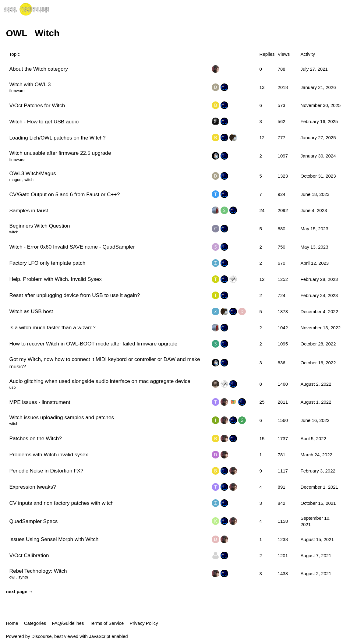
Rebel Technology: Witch (38, 571)
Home (12, 623)
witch (29, 180)
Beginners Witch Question (40, 226)
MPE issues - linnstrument (40, 402)
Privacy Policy (144, 623)
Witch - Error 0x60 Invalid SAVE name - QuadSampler (72, 247)
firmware (17, 91)
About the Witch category (39, 69)
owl (12, 577)
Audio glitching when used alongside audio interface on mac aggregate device (100, 381)
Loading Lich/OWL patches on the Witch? (58, 138)
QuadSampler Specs (34, 521)
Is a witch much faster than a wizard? (53, 327)
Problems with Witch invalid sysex (49, 455)
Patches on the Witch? (36, 438)
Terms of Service (107, 623)
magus (15, 180)
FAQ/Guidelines (68, 623)
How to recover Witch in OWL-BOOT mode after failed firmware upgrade (94, 344)
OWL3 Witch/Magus (33, 173)
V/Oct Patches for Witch (37, 105)
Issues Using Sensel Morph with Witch (54, 539)
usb (13, 387)
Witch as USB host (31, 311)
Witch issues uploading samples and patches (62, 417)
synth (23, 577)
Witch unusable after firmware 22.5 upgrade (60, 153)
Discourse (42, 636)
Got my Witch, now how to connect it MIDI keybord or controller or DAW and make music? (105, 363)
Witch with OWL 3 (30, 84)
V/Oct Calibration (29, 555)
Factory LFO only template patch (48, 263)
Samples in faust (29, 211)
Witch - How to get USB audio (44, 122)
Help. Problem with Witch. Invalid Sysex (56, 279)
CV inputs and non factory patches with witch (62, 503)
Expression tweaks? (33, 487)
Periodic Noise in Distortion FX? (46, 471)
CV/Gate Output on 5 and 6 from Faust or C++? (65, 194)
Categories (35, 623)
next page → (20, 591)
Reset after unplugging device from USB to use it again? (75, 295)
